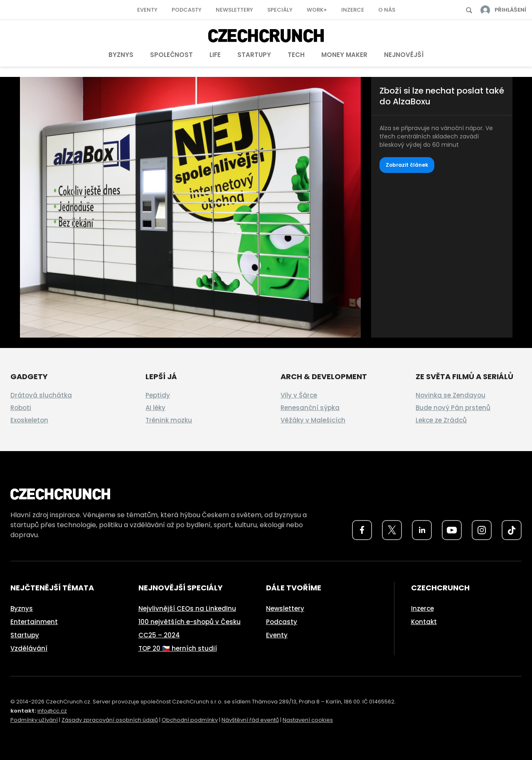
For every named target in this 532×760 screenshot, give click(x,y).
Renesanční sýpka (310, 408)
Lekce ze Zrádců (441, 420)
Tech (296, 55)
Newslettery (234, 10)
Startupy (254, 55)
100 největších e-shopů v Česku (190, 622)
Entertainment (34, 622)
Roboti (21, 408)
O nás (387, 10)
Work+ (317, 10)
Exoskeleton (29, 420)
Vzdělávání (29, 648)
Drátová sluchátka (41, 395)
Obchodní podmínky (190, 720)
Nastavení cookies (308, 720)
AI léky (155, 408)
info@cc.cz (52, 711)
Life (215, 55)
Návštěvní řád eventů (250, 720)
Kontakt (424, 622)
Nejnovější (404, 55)
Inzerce (353, 10)
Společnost (171, 55)
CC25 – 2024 (159, 635)
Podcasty (187, 10)
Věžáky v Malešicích (313, 420)
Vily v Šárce (299, 395)
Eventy (147, 10)
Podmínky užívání (34, 720)
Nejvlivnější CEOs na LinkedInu (187, 608)
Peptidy (158, 395)
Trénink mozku (169, 420)
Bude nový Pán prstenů (453, 408)
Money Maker (344, 55)
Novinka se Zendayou (451, 395)
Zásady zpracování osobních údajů (110, 720)
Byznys (121, 55)
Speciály (280, 10)
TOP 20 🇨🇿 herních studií (178, 648)
